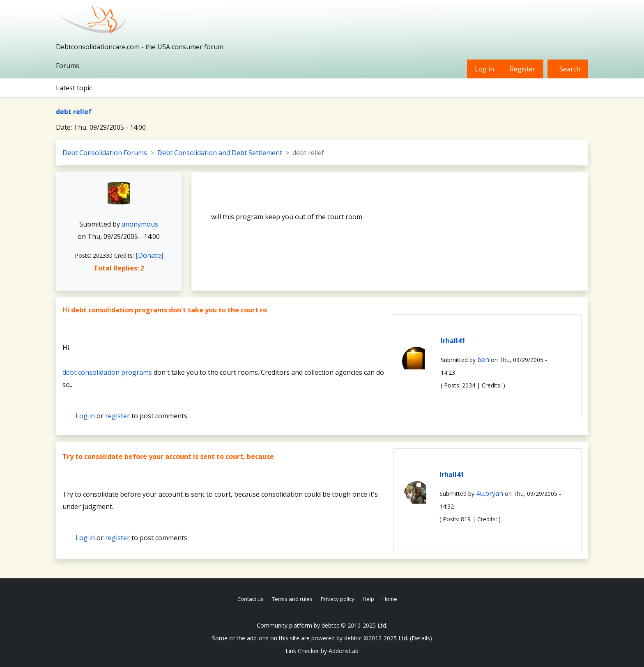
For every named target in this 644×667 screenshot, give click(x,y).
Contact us (251, 599)
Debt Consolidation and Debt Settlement (220, 153)
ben (483, 360)
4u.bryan (490, 493)
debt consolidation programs (107, 372)
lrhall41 (453, 341)
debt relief (74, 112)
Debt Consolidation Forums (105, 153)
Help (368, 599)
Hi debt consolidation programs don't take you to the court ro (165, 310)
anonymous (140, 224)
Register (523, 69)
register (117, 416)
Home (390, 599)
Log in (484, 69)
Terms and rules (292, 599)
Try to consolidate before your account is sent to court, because (168, 456)
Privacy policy (338, 599)
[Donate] (149, 255)
